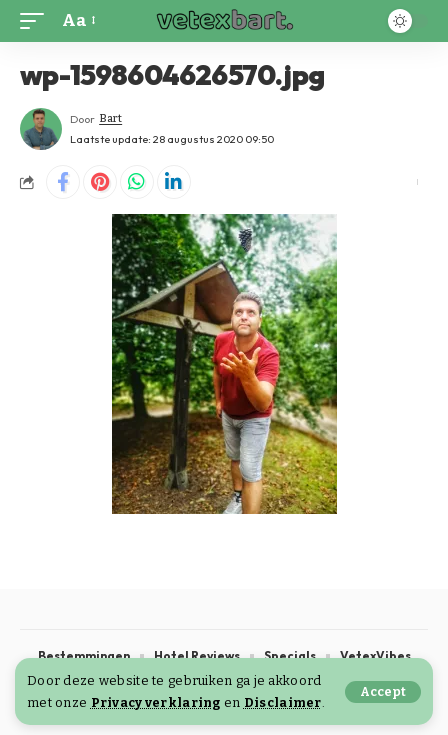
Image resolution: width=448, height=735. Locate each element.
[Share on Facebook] (63, 182)
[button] (383, 692)
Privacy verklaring (156, 702)
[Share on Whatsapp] (137, 182)
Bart (110, 118)
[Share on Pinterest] (100, 182)
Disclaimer (283, 702)
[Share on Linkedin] (174, 182)
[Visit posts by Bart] (41, 129)
